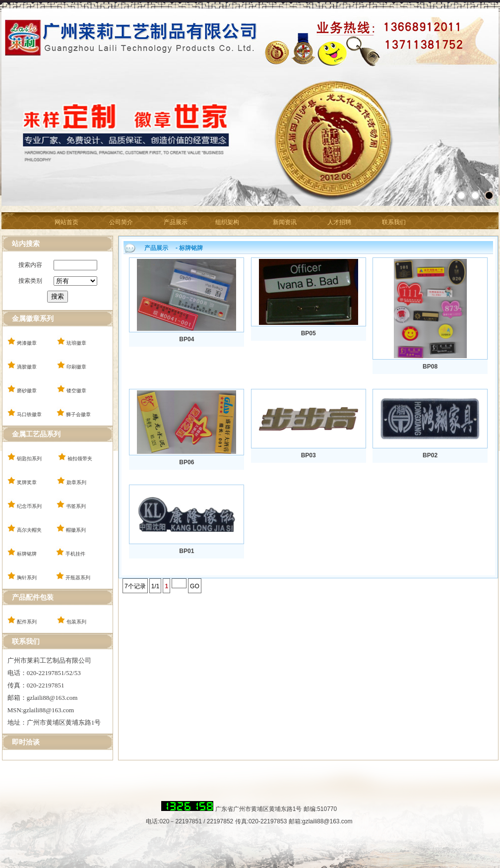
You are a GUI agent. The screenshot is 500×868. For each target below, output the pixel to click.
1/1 (156, 586)
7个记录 (135, 586)
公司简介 (121, 222)
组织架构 (227, 222)
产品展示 (176, 222)
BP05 (309, 333)
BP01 (187, 551)
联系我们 (394, 222)
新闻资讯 (285, 222)
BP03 (309, 455)
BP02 (430, 455)
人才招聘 (339, 222)
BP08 (430, 367)
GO (195, 586)
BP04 (187, 339)
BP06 (187, 462)
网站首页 (66, 222)
